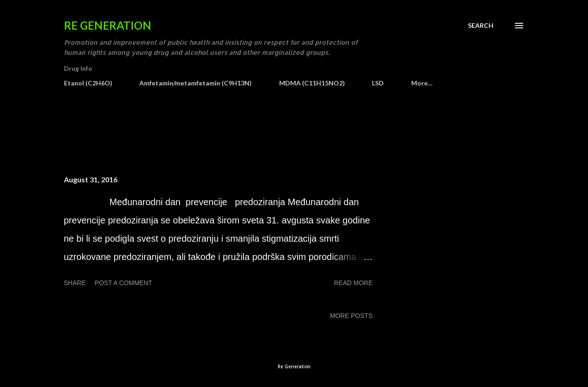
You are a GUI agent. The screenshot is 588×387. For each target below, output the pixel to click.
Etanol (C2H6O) (88, 83)
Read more (353, 283)
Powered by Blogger (294, 349)
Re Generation (108, 25)
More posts (351, 316)
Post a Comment (123, 283)
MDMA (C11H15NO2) (312, 83)
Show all (501, 136)
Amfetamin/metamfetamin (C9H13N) (196, 83)
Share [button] (75, 283)
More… (422, 83)
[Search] (481, 26)
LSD (378, 83)
